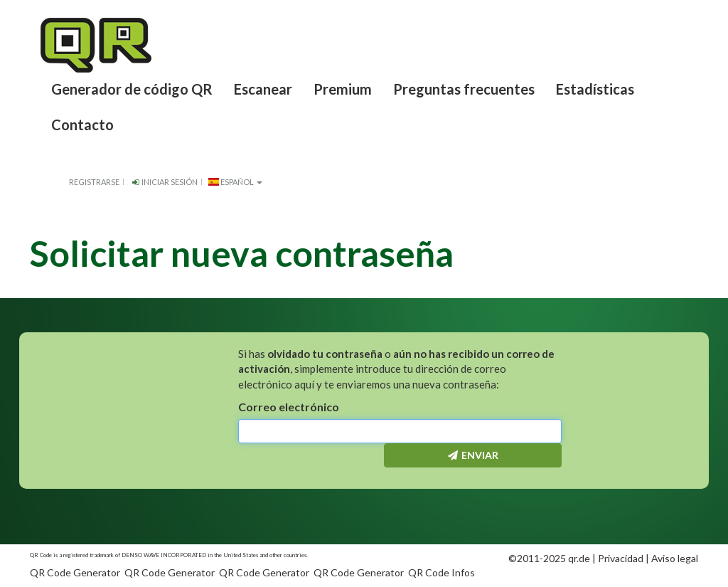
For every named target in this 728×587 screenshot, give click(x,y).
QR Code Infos (441, 572)
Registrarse (94, 182)
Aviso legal (675, 558)
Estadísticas (595, 89)
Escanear (263, 89)
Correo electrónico (289, 407)
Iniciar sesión (164, 182)
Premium (343, 89)
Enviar (472, 455)
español (235, 182)
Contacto (82, 125)
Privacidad (621, 558)
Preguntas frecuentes (464, 89)
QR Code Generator (75, 572)
